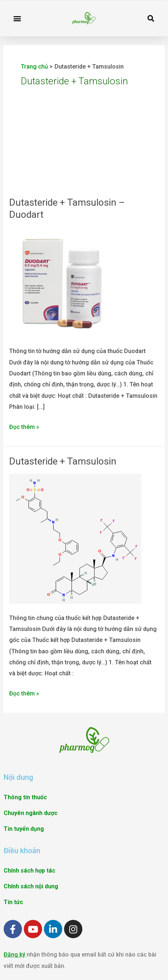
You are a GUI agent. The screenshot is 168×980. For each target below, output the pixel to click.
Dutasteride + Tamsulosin (63, 461)
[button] (17, 18)
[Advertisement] (84, 156)
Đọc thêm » (24, 426)
